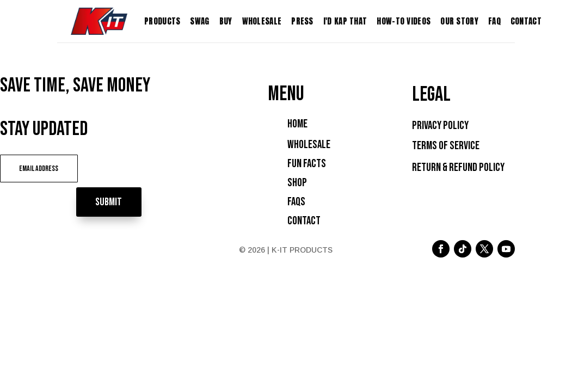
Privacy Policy (440, 125)
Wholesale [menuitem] (262, 21)
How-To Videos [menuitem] (404, 21)
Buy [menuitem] (226, 21)
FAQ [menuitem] (494, 21)
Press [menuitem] (302, 21)
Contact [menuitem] (526, 21)
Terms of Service (446, 146)
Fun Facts (307, 164)
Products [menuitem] (162, 21)
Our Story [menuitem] (459, 21)
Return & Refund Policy (458, 167)
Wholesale (309, 145)
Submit (128, 168)
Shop (297, 183)
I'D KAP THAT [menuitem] (345, 21)
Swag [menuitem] (199, 21)
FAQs (296, 202)
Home (297, 124)
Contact (304, 221)
